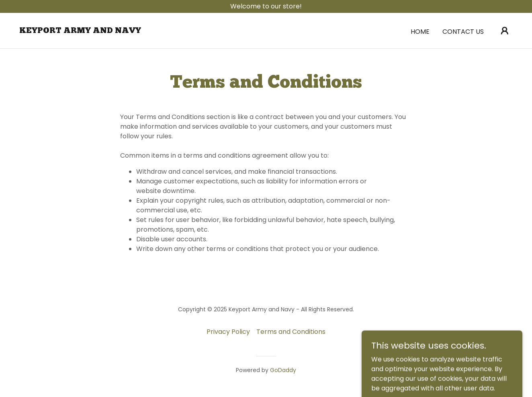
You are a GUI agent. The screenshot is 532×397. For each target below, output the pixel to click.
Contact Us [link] (463, 32)
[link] (80, 31)
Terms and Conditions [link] (291, 332)
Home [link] (420, 32)
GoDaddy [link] (283, 370)
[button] (505, 31)
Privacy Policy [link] (228, 332)
